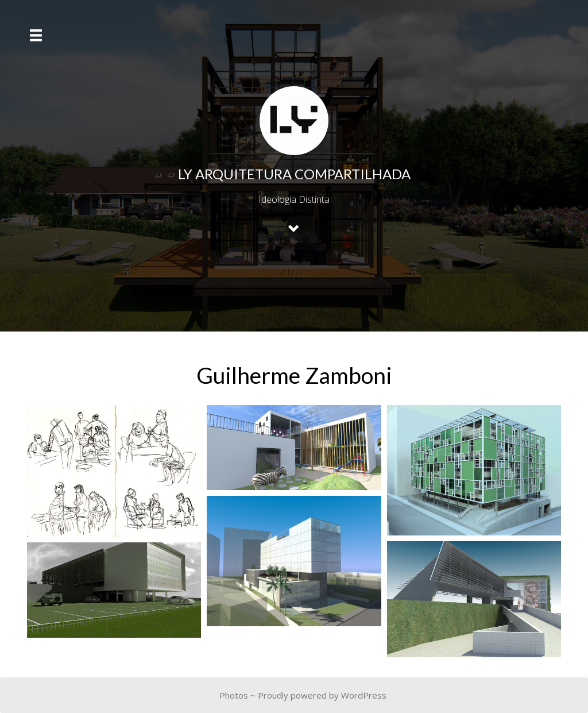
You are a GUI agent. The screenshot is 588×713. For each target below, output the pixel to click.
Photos (234, 695)
